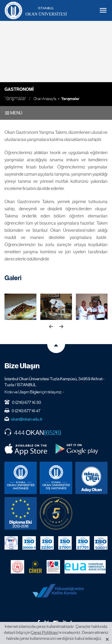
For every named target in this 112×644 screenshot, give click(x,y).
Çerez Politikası (44, 632)
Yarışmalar (70, 99)
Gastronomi (19, 89)
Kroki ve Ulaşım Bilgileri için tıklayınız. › (34, 392)
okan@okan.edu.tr (27, 419)
